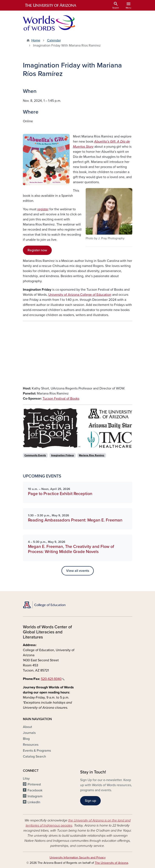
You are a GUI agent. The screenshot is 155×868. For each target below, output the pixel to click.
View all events (78, 571)
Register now (37, 250)
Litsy (26, 779)
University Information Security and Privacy (78, 858)
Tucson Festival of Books (61, 399)
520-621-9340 (53, 679)
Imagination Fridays (63, 455)
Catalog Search (34, 757)
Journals (29, 733)
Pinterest (34, 784)
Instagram (35, 796)
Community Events (35, 455)
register (43, 209)
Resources (31, 745)
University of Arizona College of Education (80, 295)
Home (36, 40)
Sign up (90, 801)
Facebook (35, 790)
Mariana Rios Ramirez (92, 455)
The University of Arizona (111, 863)
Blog (26, 739)
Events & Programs (37, 751)
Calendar (54, 40)
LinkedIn (34, 802)
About (27, 727)
